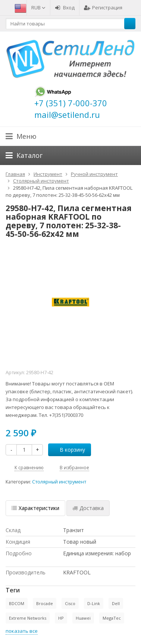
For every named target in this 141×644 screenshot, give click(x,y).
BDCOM (17, 603)
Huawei (83, 618)
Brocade (45, 603)
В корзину (68, 450)
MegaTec (112, 618)
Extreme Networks (28, 618)
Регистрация (103, 7)
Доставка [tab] (88, 508)
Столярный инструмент (59, 482)
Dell (116, 603)
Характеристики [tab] (35, 508)
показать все (22, 631)
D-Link (94, 603)
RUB (38, 7)
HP (61, 618)
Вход (65, 7)
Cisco (70, 603)
